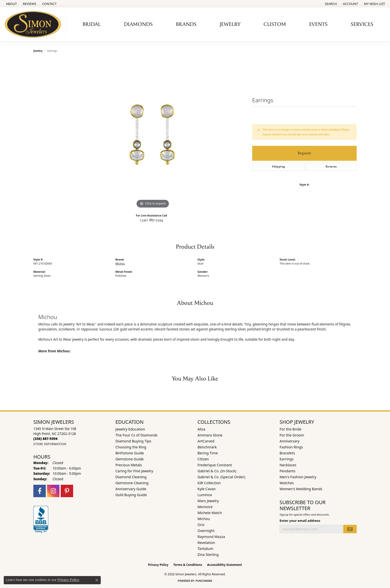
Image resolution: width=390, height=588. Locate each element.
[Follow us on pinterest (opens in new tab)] (67, 491)
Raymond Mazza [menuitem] (211, 537)
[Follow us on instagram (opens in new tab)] (53, 491)
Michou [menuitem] (204, 519)
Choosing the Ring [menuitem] (131, 447)
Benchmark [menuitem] (207, 447)
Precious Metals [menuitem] (129, 465)
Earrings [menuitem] (287, 459)
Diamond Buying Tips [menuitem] (133, 441)
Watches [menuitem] (287, 483)
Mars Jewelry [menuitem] (208, 501)
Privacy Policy (158, 565)
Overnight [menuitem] (206, 531)
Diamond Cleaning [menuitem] (131, 477)
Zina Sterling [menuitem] (208, 555)
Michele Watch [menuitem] (210, 513)
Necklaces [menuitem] (288, 465)
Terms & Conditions (188, 565)
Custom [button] (275, 24)
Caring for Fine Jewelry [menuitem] (134, 471)
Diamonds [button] (138, 24)
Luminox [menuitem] (205, 495)
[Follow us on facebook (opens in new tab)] (40, 491)
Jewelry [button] (230, 24)
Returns (331, 167)
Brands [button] (186, 24)
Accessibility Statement (225, 565)
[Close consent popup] (97, 580)
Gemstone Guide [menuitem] (130, 459)
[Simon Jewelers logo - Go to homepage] (34, 24)
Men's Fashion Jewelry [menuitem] (298, 477)
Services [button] (362, 24)
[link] (11, 4)
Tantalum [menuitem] (205, 549)
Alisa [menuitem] (201, 429)
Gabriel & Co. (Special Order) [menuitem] (221, 477)
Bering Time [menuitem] (208, 453)
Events (318, 24)
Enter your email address (300, 521)
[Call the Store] (45, 439)
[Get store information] (50, 444)
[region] (153, 135)
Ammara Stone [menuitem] (210, 435)
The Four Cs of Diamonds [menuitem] (137, 435)
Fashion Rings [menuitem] (291, 447)
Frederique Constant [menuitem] (215, 465)
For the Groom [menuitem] (292, 435)
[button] (330, 4)
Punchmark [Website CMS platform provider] (204, 581)
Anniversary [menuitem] (290, 441)
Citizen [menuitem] (203, 459)
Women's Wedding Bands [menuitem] (301, 489)
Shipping (278, 167)
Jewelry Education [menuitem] (130, 429)
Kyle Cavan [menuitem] (207, 489)
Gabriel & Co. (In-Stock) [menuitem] (217, 471)
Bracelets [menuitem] (287, 453)
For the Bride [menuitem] (291, 429)
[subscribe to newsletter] (350, 529)
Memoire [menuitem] (205, 507)
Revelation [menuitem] (206, 543)
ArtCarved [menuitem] (206, 441)
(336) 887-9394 (151, 220)
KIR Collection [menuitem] (209, 483)
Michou (120, 263)
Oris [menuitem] (201, 525)
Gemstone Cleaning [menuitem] (132, 483)
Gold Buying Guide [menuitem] (131, 495)
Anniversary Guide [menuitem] (131, 489)
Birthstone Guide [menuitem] (130, 453)
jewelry (38, 51)
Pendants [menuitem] (288, 471)
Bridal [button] (92, 24)
